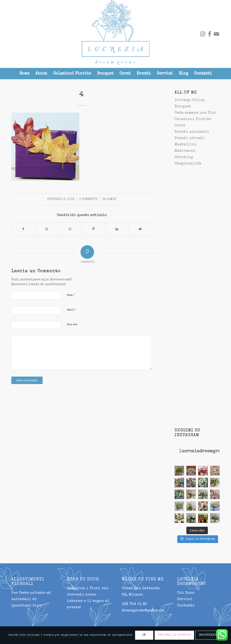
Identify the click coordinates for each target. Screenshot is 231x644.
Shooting (184, 157)
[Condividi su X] (47, 229)
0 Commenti (88, 199)
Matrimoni (185, 151)
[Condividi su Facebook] (23, 229)
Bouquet (183, 107)
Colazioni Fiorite (193, 119)
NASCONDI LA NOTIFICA (174, 635)
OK (144, 635)
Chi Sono (186, 593)
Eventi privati (190, 138)
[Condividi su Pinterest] (93, 229)
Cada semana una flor (195, 113)
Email (72, 310)
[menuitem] (24, 74)
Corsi (180, 126)
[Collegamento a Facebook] (209, 34)
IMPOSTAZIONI (209, 635)
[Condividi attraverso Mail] (140, 229)
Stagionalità (188, 164)
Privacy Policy (190, 100)
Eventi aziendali (192, 132)
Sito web (72, 325)
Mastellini (186, 145)
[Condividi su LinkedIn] (117, 229)
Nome (71, 295)
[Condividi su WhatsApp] (70, 229)
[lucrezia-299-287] (115, 34)
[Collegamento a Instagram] (203, 34)
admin (112, 199)
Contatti (186, 606)
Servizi (185, 599)
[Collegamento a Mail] (216, 34)
